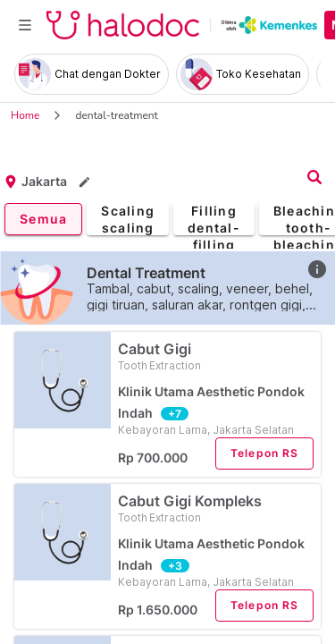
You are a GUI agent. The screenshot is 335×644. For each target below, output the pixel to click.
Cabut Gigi (216, 356)
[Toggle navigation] (25, 25)
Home (25, 115)
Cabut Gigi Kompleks (216, 508)
